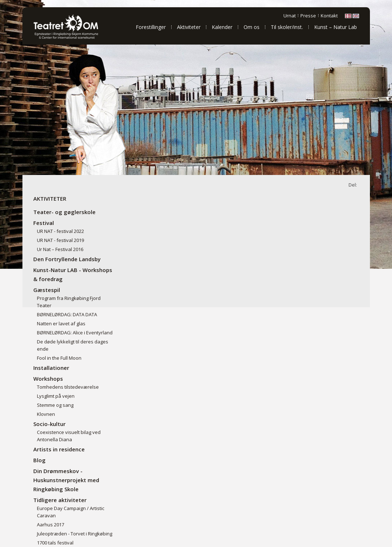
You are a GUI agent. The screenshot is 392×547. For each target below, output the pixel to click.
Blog (39, 460)
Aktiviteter (189, 27)
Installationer (51, 368)
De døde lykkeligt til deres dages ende (73, 345)
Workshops (48, 379)
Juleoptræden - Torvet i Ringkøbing (75, 534)
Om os (252, 27)
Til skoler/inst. (287, 27)
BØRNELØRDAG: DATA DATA (67, 314)
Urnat (290, 16)
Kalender (222, 27)
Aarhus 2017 (50, 525)
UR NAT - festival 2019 (60, 240)
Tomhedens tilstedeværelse (68, 387)
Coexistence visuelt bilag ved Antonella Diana (69, 436)
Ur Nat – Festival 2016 (60, 249)
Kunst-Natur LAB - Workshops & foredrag (73, 274)
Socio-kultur (49, 424)
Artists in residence (59, 449)
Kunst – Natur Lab (336, 27)
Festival (44, 223)
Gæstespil (47, 290)
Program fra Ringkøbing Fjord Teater (69, 302)
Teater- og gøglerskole (64, 212)
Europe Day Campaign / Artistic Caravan (71, 512)
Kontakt (329, 16)
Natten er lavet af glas (61, 323)
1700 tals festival (55, 543)
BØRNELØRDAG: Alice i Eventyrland (75, 333)
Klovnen (46, 414)
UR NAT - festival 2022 (60, 231)
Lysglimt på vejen (56, 396)
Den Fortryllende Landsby (67, 259)
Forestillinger (151, 27)
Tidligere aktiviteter (60, 500)
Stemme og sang (55, 405)
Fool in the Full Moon (59, 358)
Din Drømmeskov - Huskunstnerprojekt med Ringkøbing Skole (66, 480)
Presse (308, 16)
